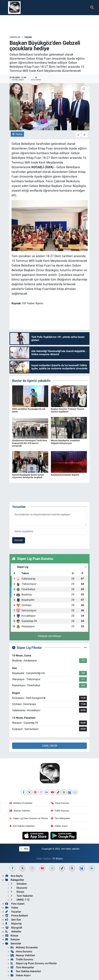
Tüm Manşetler (61, 818)
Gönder (19, 540)
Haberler (15, 37)
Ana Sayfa (14, 876)
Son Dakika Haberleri (22, 826)
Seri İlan (13, 920)
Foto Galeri (15, 904)
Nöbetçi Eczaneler (21, 803)
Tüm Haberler (22, 896)
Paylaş (17, 134)
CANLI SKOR (50, 746)
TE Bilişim (58, 859)
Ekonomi (19, 888)
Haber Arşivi (59, 826)
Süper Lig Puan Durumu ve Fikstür (29, 818)
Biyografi (14, 928)
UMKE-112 (20, 900)
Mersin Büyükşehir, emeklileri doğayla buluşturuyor (65, 442)
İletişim (13, 939)
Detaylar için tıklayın (50, 636)
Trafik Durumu (60, 811)
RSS (24, 849)
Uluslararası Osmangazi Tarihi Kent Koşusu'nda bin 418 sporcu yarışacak (30, 443)
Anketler (13, 931)
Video (12, 908)
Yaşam (28, 37)
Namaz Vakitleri (20, 811)
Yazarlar (13, 912)
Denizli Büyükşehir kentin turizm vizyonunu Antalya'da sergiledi (28, 476)
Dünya (17, 892)
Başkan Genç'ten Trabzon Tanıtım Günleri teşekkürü (68, 410)
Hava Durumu (60, 803)
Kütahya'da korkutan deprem (65, 475)
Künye (12, 936)
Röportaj (13, 924)
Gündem (19, 884)
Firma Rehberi (17, 916)
